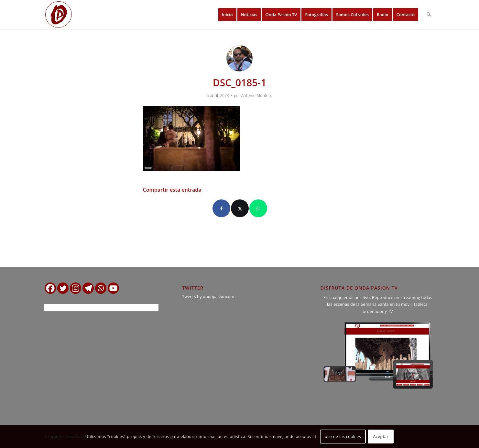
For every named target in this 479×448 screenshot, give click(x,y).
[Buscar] (429, 15)
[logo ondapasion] (59, 15)
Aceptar (381, 437)
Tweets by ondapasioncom (208, 296)
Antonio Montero (257, 96)
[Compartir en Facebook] (221, 208)
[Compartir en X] (240, 208)
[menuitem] (227, 15)
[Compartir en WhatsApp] (258, 208)
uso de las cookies (343, 437)
